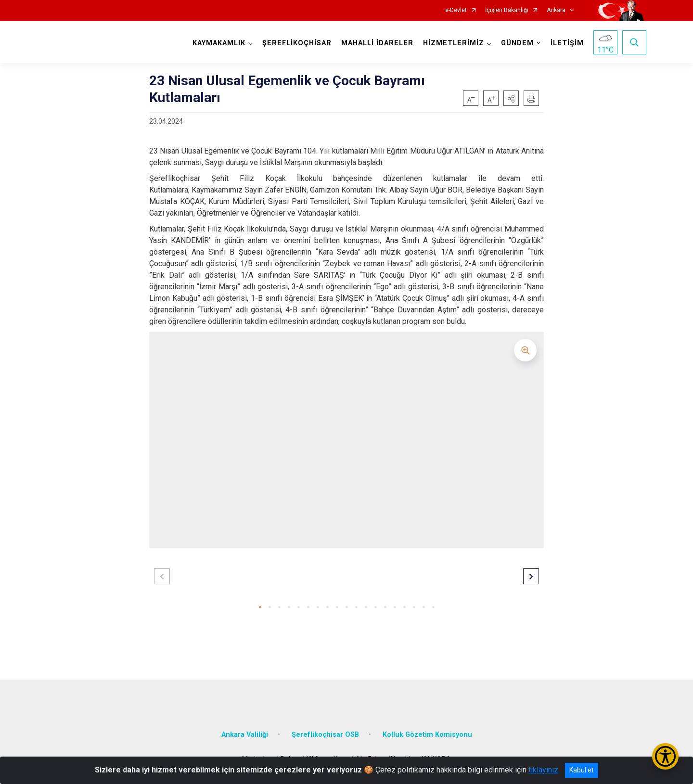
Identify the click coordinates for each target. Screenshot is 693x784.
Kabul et (582, 770)
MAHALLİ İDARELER (377, 43)
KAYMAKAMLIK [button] (219, 43)
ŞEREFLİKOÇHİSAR (297, 43)
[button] (511, 98)
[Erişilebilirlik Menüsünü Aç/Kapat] (665, 756)
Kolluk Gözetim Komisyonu (427, 734)
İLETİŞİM (567, 43)
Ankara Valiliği (245, 734)
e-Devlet (456, 10)
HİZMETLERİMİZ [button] (454, 43)
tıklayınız (543, 770)
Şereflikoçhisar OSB (325, 734)
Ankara (556, 10)
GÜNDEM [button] (517, 43)
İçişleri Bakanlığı (507, 10)
